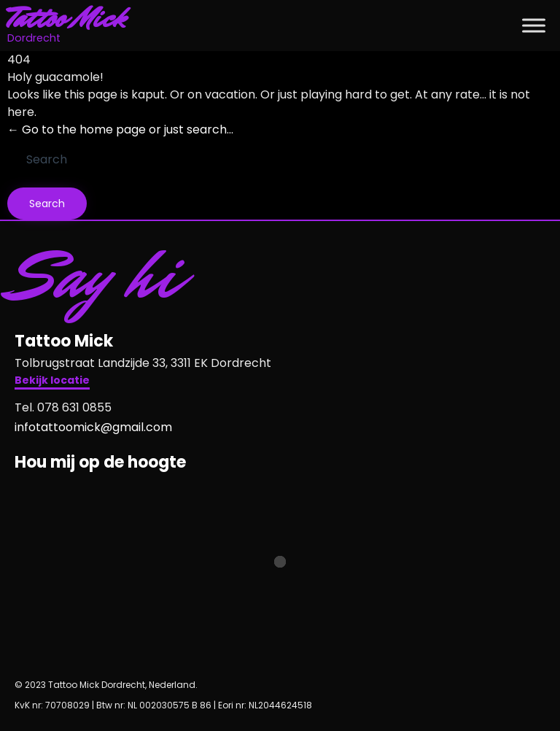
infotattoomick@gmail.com (93, 427)
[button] (52, 382)
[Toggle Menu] (534, 25)
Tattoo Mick (67, 18)
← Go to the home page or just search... (120, 129)
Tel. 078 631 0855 (63, 407)
